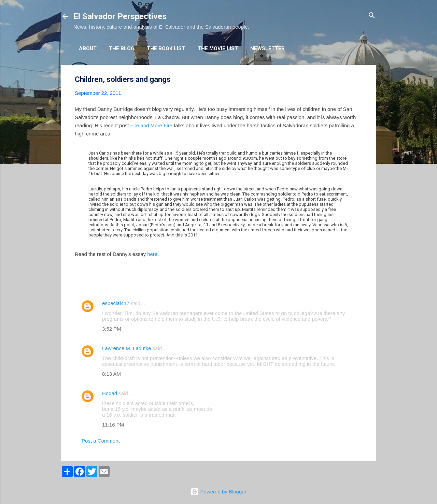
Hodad (110, 393)
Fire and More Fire (151, 125)
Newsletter (267, 48)
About (88, 48)
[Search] (372, 16)
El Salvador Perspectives (120, 16)
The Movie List (218, 48)
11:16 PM (113, 425)
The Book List (166, 48)
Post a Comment (101, 441)
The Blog (122, 48)
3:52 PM (112, 329)
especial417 (116, 303)
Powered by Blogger (218, 492)
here (152, 254)
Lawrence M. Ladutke (126, 348)
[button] (358, 80)
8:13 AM (111, 374)
